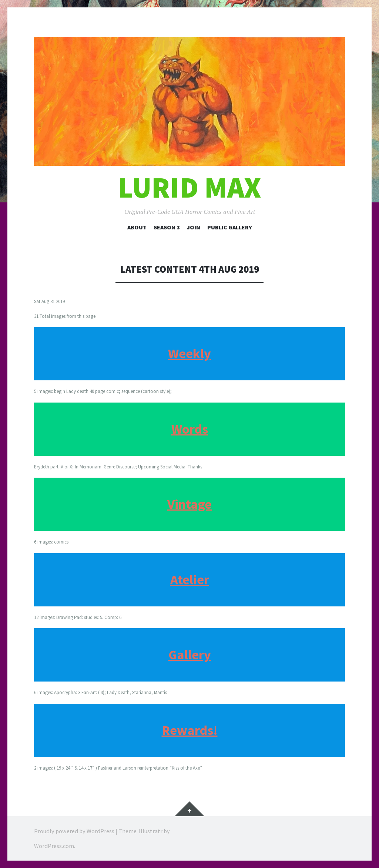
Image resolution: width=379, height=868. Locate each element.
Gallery (190, 655)
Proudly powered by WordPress (74, 831)
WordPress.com (54, 846)
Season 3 (167, 227)
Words (190, 429)
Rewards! (190, 730)
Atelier (190, 580)
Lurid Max (189, 187)
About (137, 227)
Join (194, 227)
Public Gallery (230, 227)
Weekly (189, 354)
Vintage (189, 504)
